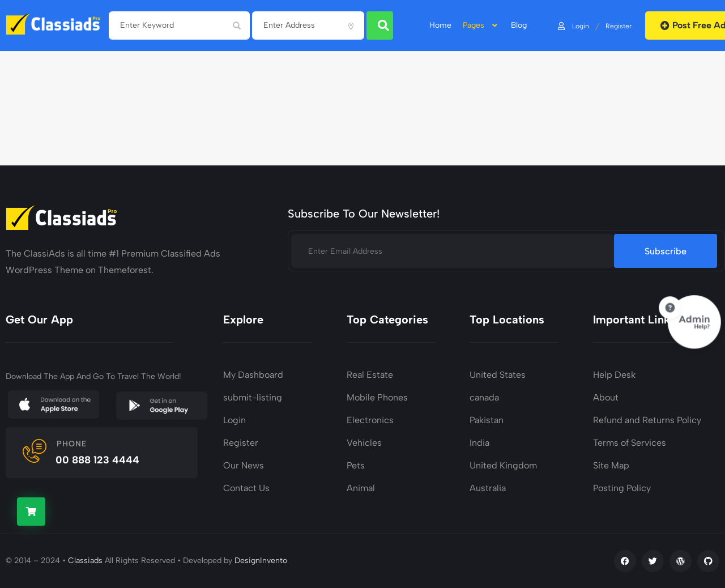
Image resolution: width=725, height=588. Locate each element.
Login (573, 25)
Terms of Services (630, 443)
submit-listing (253, 397)
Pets (356, 465)
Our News (244, 465)
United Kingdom (503, 465)
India (479, 443)
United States (498, 375)
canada (484, 397)
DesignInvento (261, 561)
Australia (488, 488)
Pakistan (487, 420)
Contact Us (246, 488)
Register (618, 25)
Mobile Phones (377, 397)
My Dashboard (253, 375)
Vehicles (364, 443)
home (440, 25)
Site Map (611, 465)
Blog (519, 25)
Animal (361, 488)
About (606, 397)
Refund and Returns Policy (647, 420)
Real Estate (370, 375)
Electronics (370, 420)
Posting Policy (622, 488)
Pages (481, 25)
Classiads (85, 561)
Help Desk (614, 375)
